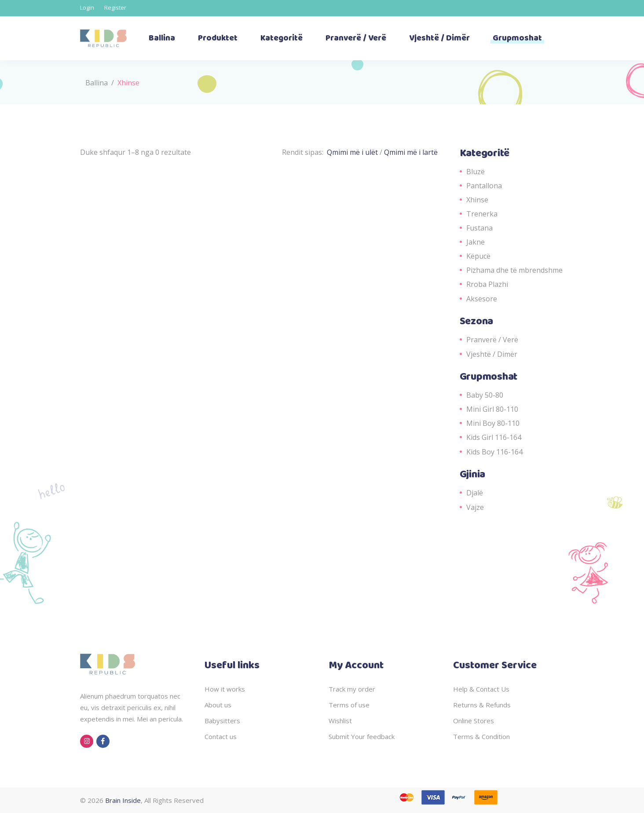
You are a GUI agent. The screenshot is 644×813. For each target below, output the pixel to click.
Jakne (476, 242)
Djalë (475, 493)
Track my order (352, 689)
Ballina (97, 83)
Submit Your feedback (362, 736)
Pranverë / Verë (492, 340)
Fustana (479, 228)
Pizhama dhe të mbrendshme (514, 270)
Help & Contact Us (481, 689)
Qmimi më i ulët (353, 152)
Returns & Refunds (482, 705)
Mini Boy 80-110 (493, 423)
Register (115, 7)
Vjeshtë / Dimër (492, 354)
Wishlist (340, 721)
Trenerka (482, 214)
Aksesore (482, 299)
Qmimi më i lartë (411, 152)
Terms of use (349, 705)
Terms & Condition (481, 736)
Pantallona (484, 186)
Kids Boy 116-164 (494, 452)
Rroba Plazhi (487, 284)
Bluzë (476, 172)
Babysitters (222, 721)
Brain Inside (123, 800)
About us (218, 705)
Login (87, 7)
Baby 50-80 (485, 395)
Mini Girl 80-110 (492, 409)
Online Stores (474, 721)
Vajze (475, 507)
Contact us (221, 736)
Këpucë (478, 256)
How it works (225, 689)
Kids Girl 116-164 (494, 437)
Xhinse (477, 200)
